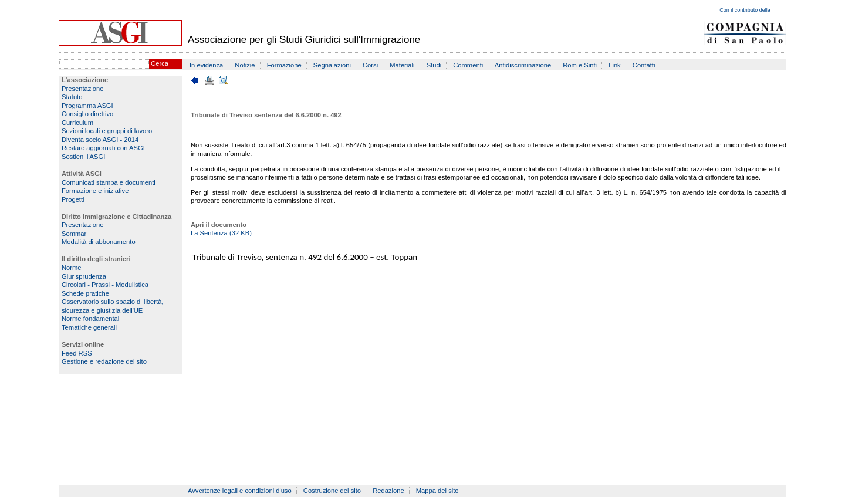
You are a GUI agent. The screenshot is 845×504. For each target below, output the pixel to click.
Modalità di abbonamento (99, 242)
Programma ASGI (87, 106)
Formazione (284, 65)
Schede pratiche (85, 293)
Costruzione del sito (332, 491)
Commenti (468, 65)
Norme (72, 268)
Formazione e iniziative (95, 191)
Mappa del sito (437, 491)
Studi (434, 65)
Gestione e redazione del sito (104, 361)
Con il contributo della (745, 10)
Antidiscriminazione (523, 65)
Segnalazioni (332, 65)
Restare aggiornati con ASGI (103, 148)
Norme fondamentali (91, 319)
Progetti (73, 199)
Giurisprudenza (84, 276)
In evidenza (206, 65)
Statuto (72, 97)
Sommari (75, 234)
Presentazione (83, 89)
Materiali (402, 65)
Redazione (388, 491)
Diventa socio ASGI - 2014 (100, 140)
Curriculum (77, 123)
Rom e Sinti (580, 65)
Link (615, 65)
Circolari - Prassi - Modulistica (105, 285)
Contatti (644, 65)
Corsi (370, 65)
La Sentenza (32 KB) (221, 233)
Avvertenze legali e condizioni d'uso (240, 491)
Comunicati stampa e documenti (109, 182)
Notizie (245, 65)
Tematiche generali (89, 327)
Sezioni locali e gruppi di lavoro (107, 131)
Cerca (160, 63)
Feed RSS (77, 353)
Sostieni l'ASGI (83, 157)
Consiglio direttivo (87, 114)
